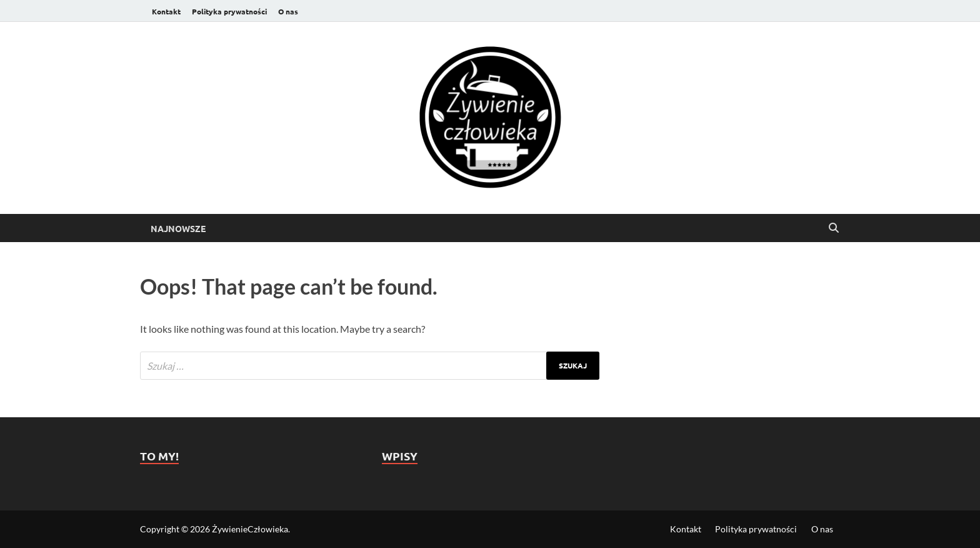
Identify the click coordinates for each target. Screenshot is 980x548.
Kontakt (166, 11)
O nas (288, 11)
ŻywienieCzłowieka (250, 529)
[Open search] (834, 228)
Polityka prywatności (229, 11)
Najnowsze (178, 228)
